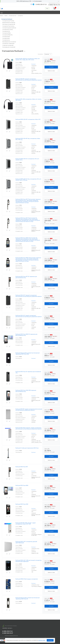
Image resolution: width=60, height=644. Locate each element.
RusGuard (33, 64)
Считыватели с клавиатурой (8, 44)
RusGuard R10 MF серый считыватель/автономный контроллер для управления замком (29, 410)
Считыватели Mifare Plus (7, 35)
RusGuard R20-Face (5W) (22, 504)
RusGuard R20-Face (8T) (22, 467)
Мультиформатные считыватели (9, 42)
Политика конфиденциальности (11, 636)
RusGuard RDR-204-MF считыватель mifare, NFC (28, 119)
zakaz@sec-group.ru (7, 628)
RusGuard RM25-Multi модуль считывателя (27, 579)
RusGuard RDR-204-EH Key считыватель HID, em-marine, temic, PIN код (28, 180)
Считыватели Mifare (7, 33)
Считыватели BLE (6, 38)
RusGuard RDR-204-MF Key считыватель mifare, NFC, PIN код (28, 139)
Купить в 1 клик (51, 71)
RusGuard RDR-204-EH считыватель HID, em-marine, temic (27, 159)
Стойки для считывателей (8, 45)
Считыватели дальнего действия (9, 28)
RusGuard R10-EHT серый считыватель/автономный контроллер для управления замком (29, 316)
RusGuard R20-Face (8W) (22, 485)
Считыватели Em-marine (8, 30)
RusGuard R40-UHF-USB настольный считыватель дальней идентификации (29, 561)
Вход (47, 8)
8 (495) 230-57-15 (41, 4)
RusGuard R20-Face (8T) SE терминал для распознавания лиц (26, 277)
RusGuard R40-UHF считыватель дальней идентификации (26, 542)
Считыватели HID (6, 31)
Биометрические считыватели (9, 23)
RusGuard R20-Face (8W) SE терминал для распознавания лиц (26, 335)
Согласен (50, 640)
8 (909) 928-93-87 (8, 633)
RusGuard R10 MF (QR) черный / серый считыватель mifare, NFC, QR (25, 523)
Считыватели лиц (6, 40)
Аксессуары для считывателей (9, 47)
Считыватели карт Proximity (8, 21)
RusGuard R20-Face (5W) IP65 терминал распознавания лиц (26, 391)
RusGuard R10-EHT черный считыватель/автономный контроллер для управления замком (29, 296)
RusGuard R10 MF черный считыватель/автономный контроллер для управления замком (29, 79)
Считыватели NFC (6, 37)
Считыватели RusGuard (7, 19)
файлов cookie (42, 640)
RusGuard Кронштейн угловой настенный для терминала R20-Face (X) (28, 598)
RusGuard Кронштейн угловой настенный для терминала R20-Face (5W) (28, 353)
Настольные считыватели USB (9, 24)
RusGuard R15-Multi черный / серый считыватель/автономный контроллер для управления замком (29, 428)
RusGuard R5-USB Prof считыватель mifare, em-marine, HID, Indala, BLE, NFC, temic (28, 59)
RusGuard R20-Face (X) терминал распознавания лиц (28, 372)
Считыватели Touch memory (8, 26)
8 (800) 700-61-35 (54, 5)
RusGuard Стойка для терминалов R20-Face (27, 448)
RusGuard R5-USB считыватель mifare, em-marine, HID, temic (29, 100)
